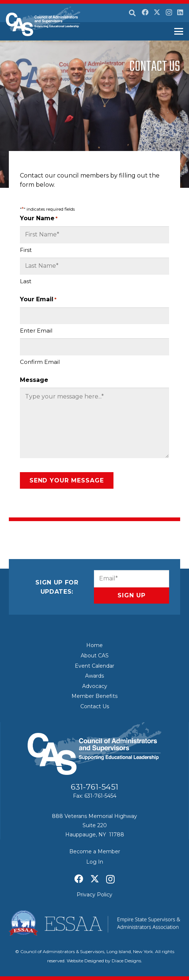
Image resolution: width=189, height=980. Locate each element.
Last (26, 281)
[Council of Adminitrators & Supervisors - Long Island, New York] (43, 21)
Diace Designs (126, 961)
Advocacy (95, 686)
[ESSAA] (94, 923)
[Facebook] (145, 12)
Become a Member (95, 851)
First (26, 250)
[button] (132, 13)
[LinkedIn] (180, 12)
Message (34, 380)
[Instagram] (169, 13)
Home (94, 645)
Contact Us (95, 706)
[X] (157, 12)
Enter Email (36, 331)
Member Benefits (94, 696)
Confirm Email (40, 362)
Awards (94, 676)
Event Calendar (94, 666)
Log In (95, 862)
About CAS (95, 656)
